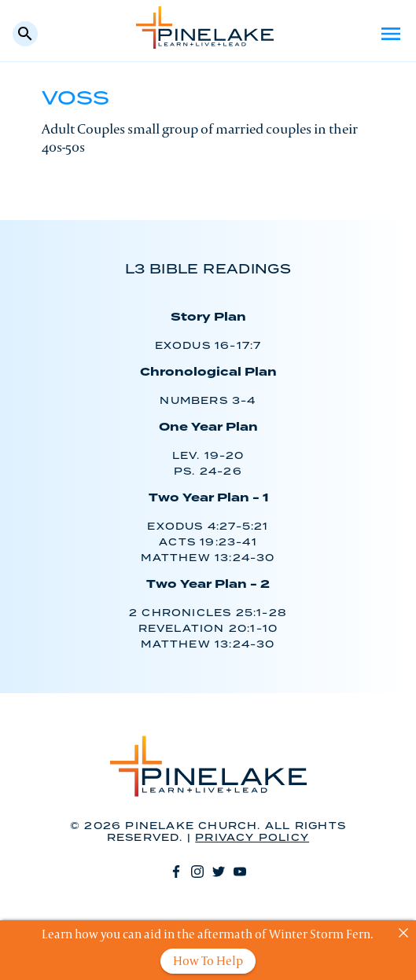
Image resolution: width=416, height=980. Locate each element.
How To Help (208, 961)
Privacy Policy (252, 838)
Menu (391, 34)
